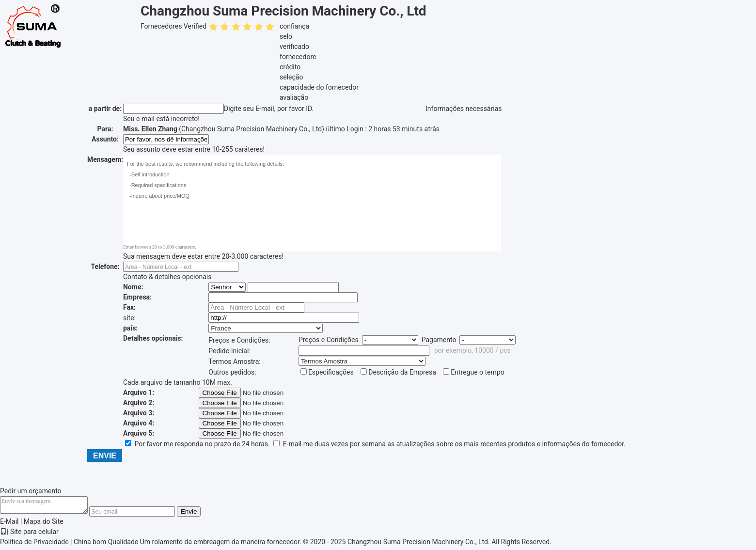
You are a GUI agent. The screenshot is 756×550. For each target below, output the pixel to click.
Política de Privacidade (34, 545)
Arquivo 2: (139, 403)
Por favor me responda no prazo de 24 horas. (198, 444)
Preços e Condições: (239, 340)
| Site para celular (29, 534)
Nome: (133, 287)
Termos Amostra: (234, 361)
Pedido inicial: (229, 351)
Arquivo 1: (139, 393)
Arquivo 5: (139, 433)
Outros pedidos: (232, 372)
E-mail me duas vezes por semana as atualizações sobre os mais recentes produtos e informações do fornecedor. (449, 444)
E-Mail (9, 524)
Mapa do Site (44, 524)
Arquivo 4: (139, 423)
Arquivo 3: (139, 413)
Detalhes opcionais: (153, 338)
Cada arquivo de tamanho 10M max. (178, 382)
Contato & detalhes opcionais (167, 277)
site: (129, 318)
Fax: (129, 307)
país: (130, 328)
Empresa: (137, 297)
